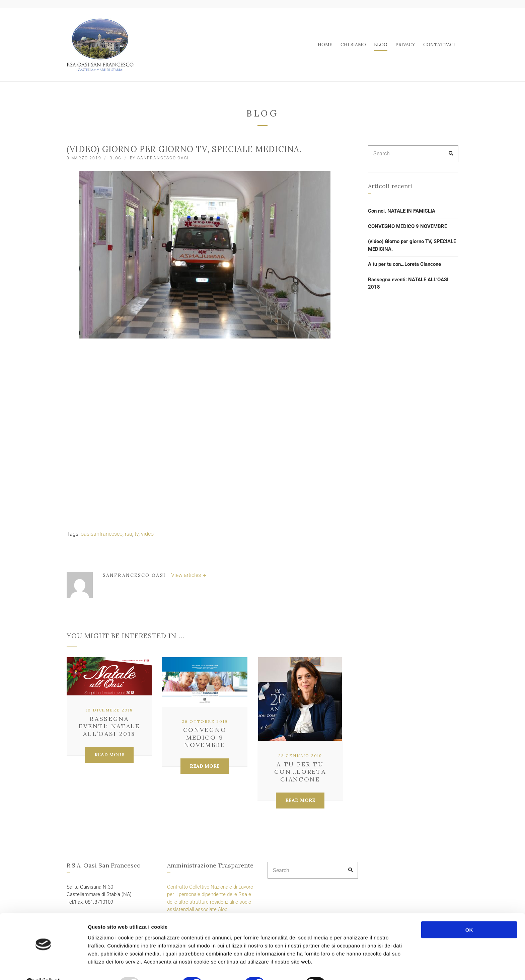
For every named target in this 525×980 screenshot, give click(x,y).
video (147, 534)
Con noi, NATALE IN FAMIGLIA (402, 211)
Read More (109, 755)
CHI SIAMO (353, 45)
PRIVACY (405, 45)
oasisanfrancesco (102, 534)
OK (469, 913)
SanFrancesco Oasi (163, 158)
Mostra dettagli (356, 967)
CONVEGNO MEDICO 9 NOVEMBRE (205, 737)
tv (137, 534)
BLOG (381, 45)
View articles (187, 575)
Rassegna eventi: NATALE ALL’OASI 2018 (109, 726)
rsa (129, 534)
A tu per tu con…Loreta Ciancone (300, 772)
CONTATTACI (439, 45)
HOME (325, 45)
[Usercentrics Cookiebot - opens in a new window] (43, 967)
